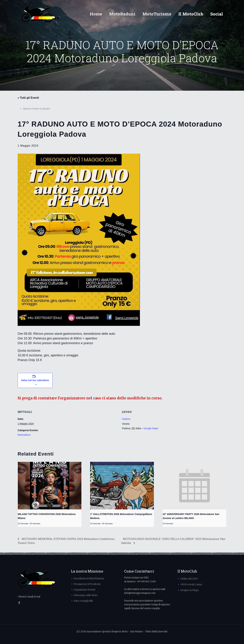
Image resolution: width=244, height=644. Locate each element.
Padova (126, 419)
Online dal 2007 (189, 579)
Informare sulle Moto (86, 595)
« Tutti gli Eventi (28, 98)
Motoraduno (24, 435)
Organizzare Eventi (84, 590)
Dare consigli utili (83, 601)
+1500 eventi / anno (191, 584)
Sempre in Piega (189, 590)
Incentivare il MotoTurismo (89, 579)
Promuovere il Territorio (87, 584)
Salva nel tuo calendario (35, 380)
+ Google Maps (150, 428)
